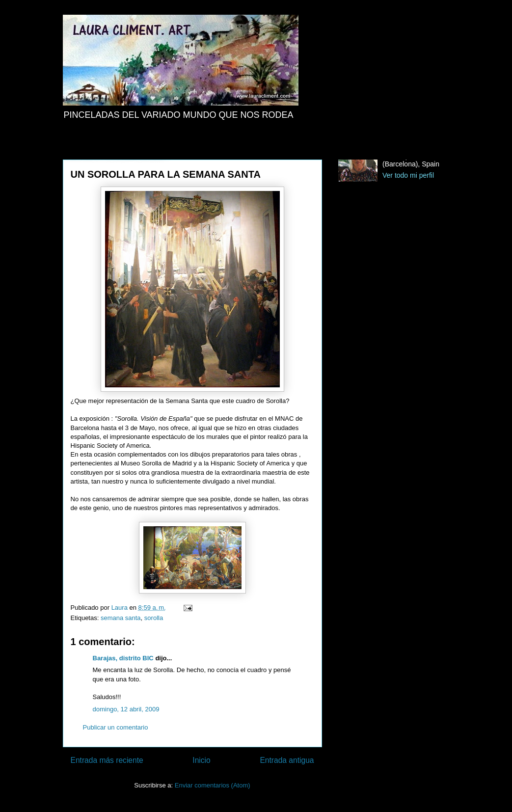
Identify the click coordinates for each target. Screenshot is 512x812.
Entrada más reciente (107, 760)
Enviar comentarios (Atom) (213, 785)
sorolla (154, 618)
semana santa (121, 618)
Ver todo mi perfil (408, 175)
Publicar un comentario (116, 727)
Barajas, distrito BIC (123, 658)
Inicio (201, 760)
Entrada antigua (287, 760)
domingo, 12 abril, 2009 (126, 709)
